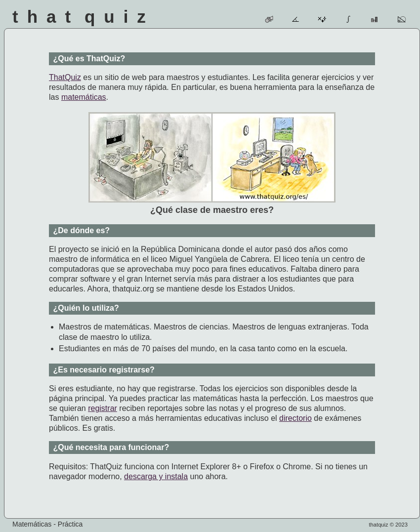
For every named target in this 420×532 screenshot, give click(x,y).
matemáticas (84, 97)
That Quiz (84, 17)
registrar (103, 408)
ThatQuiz (65, 77)
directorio (295, 418)
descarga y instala (156, 476)
